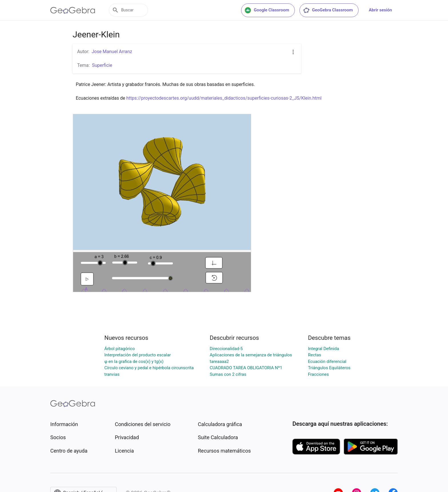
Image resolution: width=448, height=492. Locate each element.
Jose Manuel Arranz (112, 52)
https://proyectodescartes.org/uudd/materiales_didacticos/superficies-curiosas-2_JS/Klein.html (224, 98)
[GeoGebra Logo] (73, 10)
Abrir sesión (380, 10)
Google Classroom (267, 10)
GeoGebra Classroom (328, 10)
